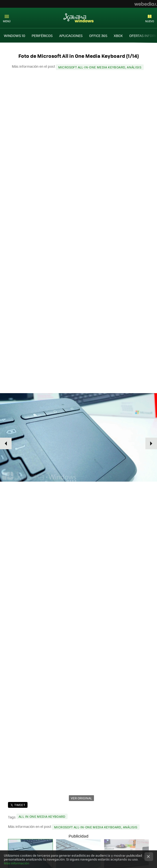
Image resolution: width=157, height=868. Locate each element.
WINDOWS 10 (14, 36)
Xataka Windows (78, 18)
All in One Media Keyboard (42, 816)
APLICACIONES (71, 36)
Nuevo (150, 21)
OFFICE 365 (98, 36)
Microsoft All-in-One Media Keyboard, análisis (100, 67)
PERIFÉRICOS (42, 36)
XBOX (118, 36)
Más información (17, 863)
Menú (7, 21)
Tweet (20, 805)
